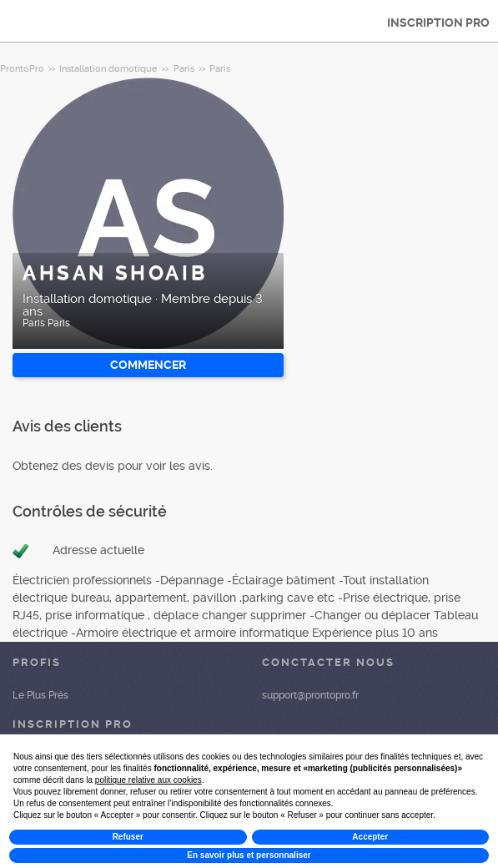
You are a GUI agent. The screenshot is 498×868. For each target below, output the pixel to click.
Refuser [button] (128, 837)
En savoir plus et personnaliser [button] (249, 855)
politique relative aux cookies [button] (148, 780)
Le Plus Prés (40, 695)
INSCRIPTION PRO (438, 23)
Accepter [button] (370, 837)
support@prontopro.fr (310, 695)
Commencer (148, 365)
